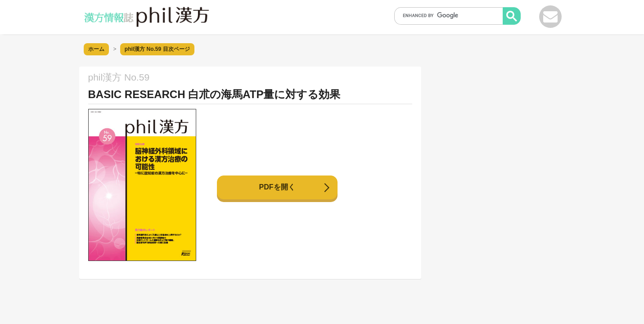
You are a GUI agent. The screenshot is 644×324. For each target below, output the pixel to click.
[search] (451, 15)
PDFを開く (277, 187)
